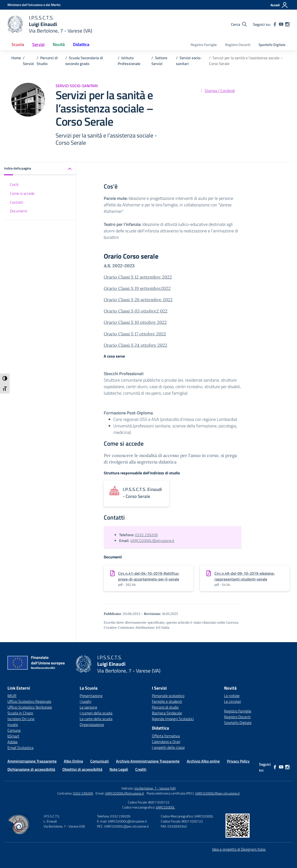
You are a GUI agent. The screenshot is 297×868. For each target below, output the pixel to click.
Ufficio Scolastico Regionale (29, 701)
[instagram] (287, 24)
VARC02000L (165, 807)
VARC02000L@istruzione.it (152, 541)
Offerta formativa (166, 736)
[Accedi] (279, 5)
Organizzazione (92, 724)
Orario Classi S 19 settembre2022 (137, 288)
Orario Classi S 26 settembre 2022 (138, 300)
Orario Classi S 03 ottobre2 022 (136, 311)
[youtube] (281, 24)
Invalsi (13, 724)
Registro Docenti (238, 45)
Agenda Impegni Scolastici (173, 719)
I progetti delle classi (168, 747)
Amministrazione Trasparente (32, 761)
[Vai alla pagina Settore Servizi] (159, 61)
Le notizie (232, 696)
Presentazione (91, 696)
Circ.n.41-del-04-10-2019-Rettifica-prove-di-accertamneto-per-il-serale (149, 576)
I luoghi (85, 701)
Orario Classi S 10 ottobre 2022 (135, 322)
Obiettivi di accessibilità (82, 769)
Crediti (141, 769)
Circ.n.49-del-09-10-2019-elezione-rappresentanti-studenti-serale (245, 576)
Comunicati (100, 761)
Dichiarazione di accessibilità (31, 769)
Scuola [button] (18, 44)
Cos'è (14, 184)
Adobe (13, 742)
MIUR (12, 696)
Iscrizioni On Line (21, 719)
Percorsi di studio (165, 707)
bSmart (13, 736)
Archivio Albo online (203, 761)
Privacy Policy (238, 761)
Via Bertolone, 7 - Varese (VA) (155, 788)
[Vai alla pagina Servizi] (28, 64)
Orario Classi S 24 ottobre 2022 (136, 345)
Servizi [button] (38, 44)
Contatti (16, 202)
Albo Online (73, 761)
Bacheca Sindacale (167, 713)
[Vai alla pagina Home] (16, 58)
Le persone (88, 707)
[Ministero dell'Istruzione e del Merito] (34, 5)
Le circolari (232, 701)
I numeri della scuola (96, 713)
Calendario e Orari (166, 742)
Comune (14, 730)
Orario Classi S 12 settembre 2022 (138, 277)
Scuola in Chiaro (20, 713)
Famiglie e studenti (167, 701)
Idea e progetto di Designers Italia (239, 849)
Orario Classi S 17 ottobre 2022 (135, 334)
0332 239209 (146, 535)
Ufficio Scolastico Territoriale (30, 707)
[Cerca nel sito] (239, 24)
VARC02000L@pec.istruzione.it (217, 793)
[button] (40, 169)
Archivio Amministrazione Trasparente (148, 761)
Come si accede (22, 193)
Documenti (19, 211)
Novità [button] (59, 44)
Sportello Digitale (272, 45)
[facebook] (275, 24)
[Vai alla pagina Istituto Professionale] (129, 61)
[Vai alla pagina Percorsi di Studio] (47, 61)
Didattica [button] (81, 44)
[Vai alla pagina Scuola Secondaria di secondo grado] (84, 61)
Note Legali (119, 769)
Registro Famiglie (204, 45)
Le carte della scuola (96, 719)
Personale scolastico (168, 696)
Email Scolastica (20, 748)
